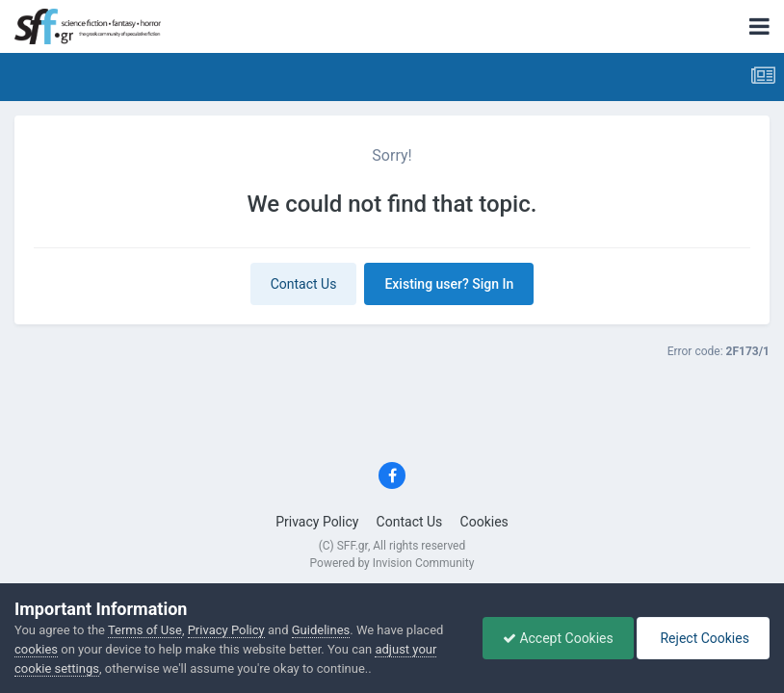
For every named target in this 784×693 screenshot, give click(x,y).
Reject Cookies (703, 638)
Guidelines (321, 630)
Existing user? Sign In (449, 284)
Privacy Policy (317, 522)
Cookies (484, 522)
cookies (36, 649)
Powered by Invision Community (392, 563)
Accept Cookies (558, 638)
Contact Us (304, 284)
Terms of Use (145, 630)
